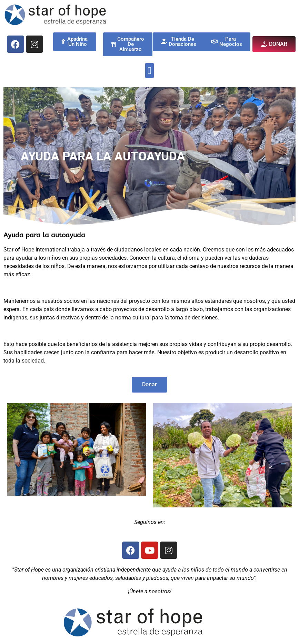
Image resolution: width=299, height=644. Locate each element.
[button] (149, 71)
